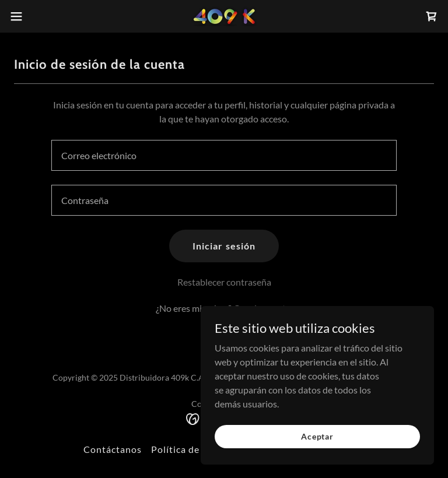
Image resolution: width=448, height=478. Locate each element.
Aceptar (317, 436)
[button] (38, 16)
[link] (224, 16)
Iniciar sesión (224, 246)
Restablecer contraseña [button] (224, 282)
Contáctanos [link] (113, 449)
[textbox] (224, 155)
